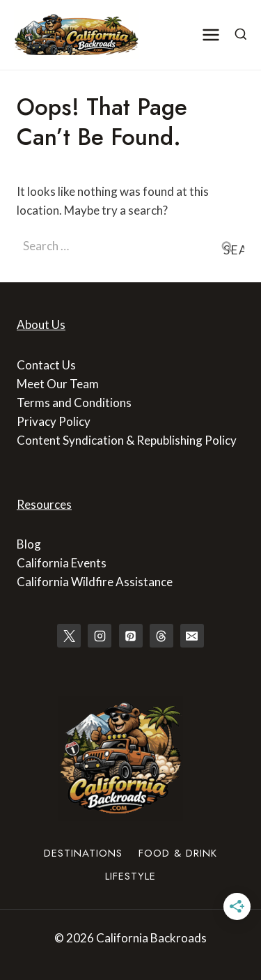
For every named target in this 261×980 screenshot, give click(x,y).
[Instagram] (100, 636)
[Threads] (161, 636)
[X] (69, 636)
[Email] (192, 636)
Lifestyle (130, 876)
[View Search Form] (241, 35)
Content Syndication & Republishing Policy (127, 440)
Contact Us (46, 365)
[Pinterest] (131, 636)
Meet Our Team (58, 384)
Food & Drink (178, 853)
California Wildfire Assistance (95, 582)
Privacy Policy (54, 421)
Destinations (83, 853)
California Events (62, 563)
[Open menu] (211, 35)
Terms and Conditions (74, 403)
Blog (29, 544)
